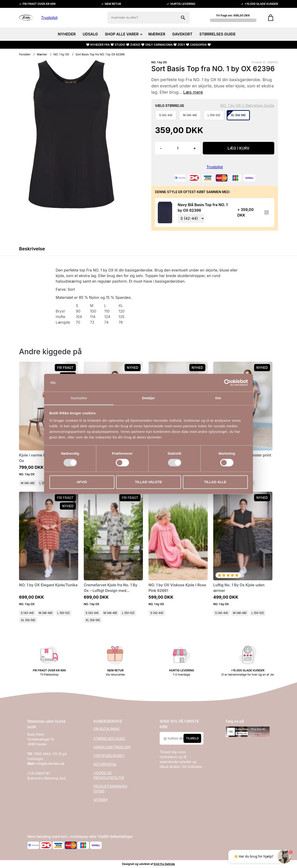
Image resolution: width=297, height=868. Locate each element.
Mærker (42, 54)
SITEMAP (101, 800)
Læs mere (193, 92)
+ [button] (195, 148)
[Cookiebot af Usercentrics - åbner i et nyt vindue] (228, 383)
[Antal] (178, 148)
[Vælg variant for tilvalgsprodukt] (191, 218)
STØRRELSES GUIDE (217, 34)
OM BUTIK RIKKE (107, 729)
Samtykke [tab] (79, 398)
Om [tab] (218, 398)
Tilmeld (192, 738)
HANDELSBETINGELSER (112, 747)
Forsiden (25, 54)
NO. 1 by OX (61, 54)
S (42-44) (27, 613)
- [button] (161, 148)
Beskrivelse (32, 249)
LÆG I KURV (239, 148)
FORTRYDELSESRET (109, 756)
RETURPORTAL (105, 764)
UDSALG (90, 34)
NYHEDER (67, 34)
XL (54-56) (28, 620)
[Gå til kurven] (271, 18)
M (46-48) (28, 483)
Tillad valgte (148, 482)
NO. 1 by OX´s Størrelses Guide (247, 105)
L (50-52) (64, 613)
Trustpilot (49, 18)
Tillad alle (215, 482)
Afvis (82, 482)
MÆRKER (157, 34)
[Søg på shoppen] (183, 18)
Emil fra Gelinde (164, 864)
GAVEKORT (182, 34)
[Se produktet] (165, 212)
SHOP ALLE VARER (123, 34)
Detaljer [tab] (148, 398)
